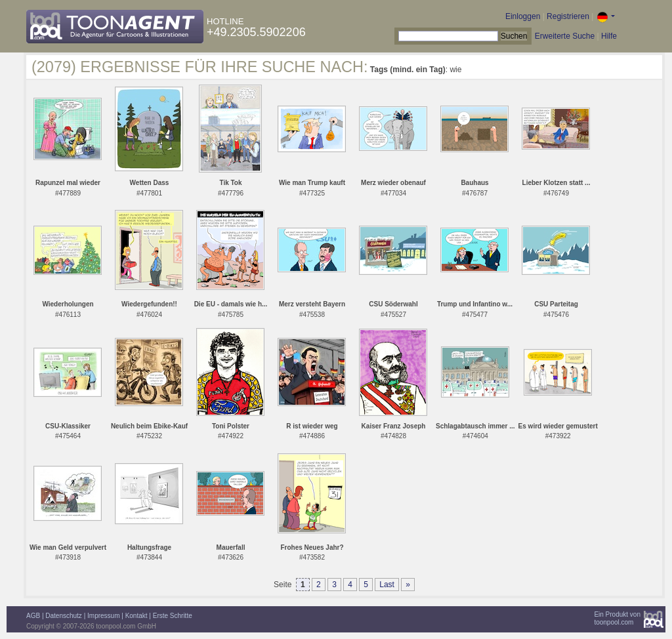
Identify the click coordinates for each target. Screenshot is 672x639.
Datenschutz (64, 616)
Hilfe (609, 36)
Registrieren (568, 16)
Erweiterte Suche (565, 36)
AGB (33, 616)
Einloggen (523, 16)
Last (387, 585)
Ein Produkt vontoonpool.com (617, 618)
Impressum (103, 616)
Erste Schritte (173, 616)
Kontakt (136, 616)
